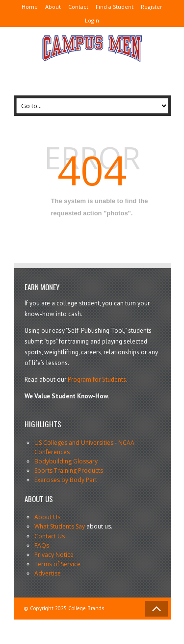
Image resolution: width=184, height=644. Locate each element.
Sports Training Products (69, 471)
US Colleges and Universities (74, 443)
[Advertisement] (92, 75)
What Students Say (60, 526)
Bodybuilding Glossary (66, 461)
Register (152, 7)
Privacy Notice (54, 555)
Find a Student (115, 7)
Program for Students (97, 379)
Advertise (48, 573)
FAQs (42, 545)
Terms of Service (57, 564)
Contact (78, 7)
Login (92, 20)
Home (30, 7)
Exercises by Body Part (66, 480)
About (53, 7)
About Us (47, 517)
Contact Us (50, 536)
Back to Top (157, 609)
